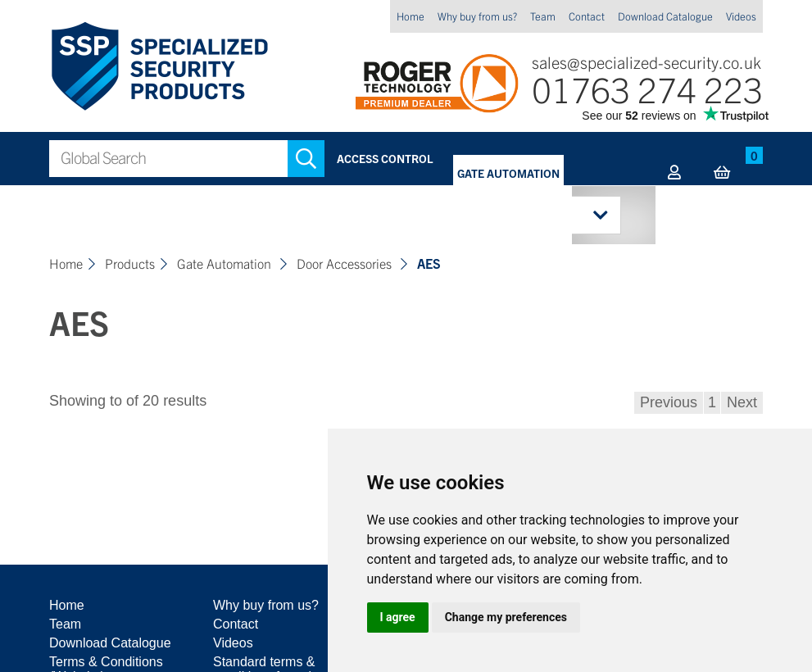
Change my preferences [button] (506, 617)
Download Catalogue (665, 16)
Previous (669, 402)
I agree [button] (398, 617)
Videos (741, 16)
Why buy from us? (477, 16)
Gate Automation (508, 173)
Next (742, 402)
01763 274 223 (647, 88)
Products (130, 263)
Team (543, 16)
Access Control (385, 158)
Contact (587, 16)
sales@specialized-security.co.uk (646, 62)
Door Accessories (346, 263)
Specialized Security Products (159, 67)
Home (411, 16)
